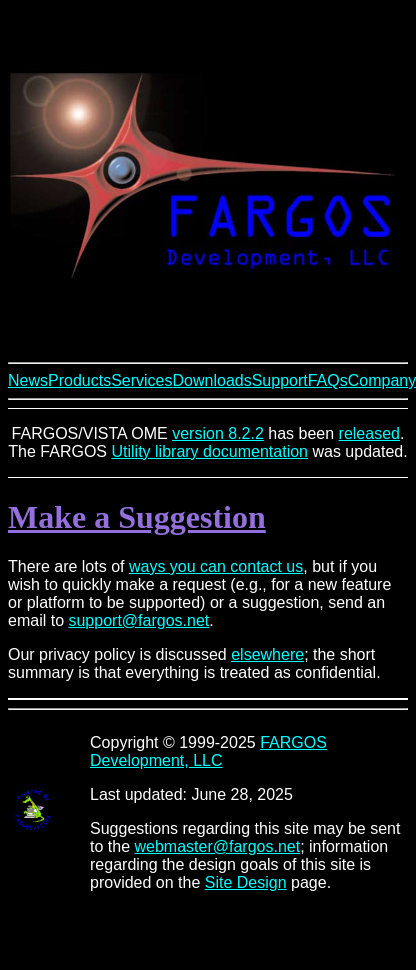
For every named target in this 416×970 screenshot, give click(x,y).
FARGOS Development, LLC (208, 751)
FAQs (328, 380)
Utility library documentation (209, 451)
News (28, 380)
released (369, 433)
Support (280, 380)
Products (79, 380)
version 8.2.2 (218, 433)
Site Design (246, 882)
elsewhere (267, 654)
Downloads (212, 380)
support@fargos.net (138, 620)
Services (141, 380)
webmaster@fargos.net (218, 846)
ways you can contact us (216, 566)
